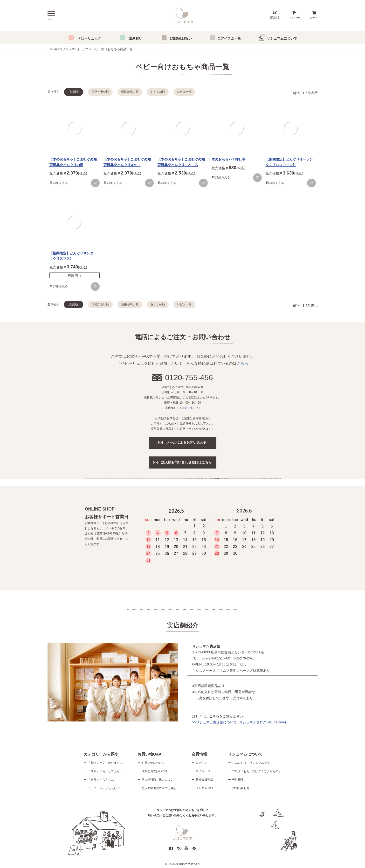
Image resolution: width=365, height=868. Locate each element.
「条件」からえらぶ (101, 780)
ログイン (201, 763)
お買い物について (153, 763)
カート (314, 18)
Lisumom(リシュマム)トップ (69, 49)
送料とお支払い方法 (155, 771)
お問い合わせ (241, 788)
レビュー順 (184, 92)
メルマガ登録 (204, 788)
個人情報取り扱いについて (159, 780)
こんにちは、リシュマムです (251, 763)
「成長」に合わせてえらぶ (105, 771)
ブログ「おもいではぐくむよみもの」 (257, 771)
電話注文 (275, 18)
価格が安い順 (100, 92)
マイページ (295, 18)
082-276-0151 (191, 408)
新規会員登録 (204, 780)
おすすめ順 (158, 92)
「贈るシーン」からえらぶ (105, 763)
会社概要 (238, 780)
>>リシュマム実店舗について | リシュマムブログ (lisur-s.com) (239, 722)
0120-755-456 (189, 378)
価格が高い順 (130, 92)
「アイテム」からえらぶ (104, 788)
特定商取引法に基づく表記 (159, 788)
